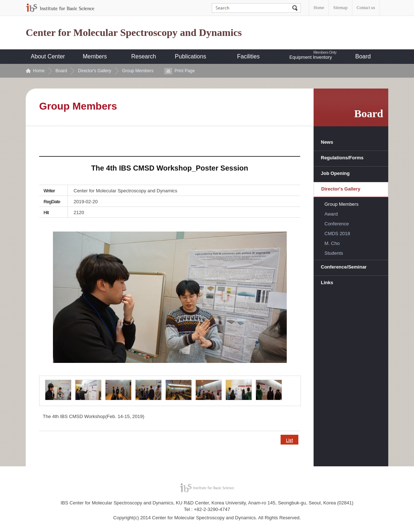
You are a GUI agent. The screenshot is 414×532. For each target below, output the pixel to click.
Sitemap (340, 8)
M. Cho (332, 243)
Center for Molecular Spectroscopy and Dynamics (134, 33)
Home (319, 8)
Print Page (185, 71)
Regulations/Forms (342, 158)
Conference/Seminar (344, 267)
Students (334, 253)
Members (95, 56)
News (327, 142)
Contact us (366, 8)
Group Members (138, 71)
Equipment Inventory (310, 57)
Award (331, 214)
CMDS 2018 (337, 234)
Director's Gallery (95, 71)
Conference (337, 224)
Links (327, 283)
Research (144, 56)
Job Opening (335, 173)
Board (363, 56)
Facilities (248, 56)
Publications (190, 56)
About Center (48, 56)
